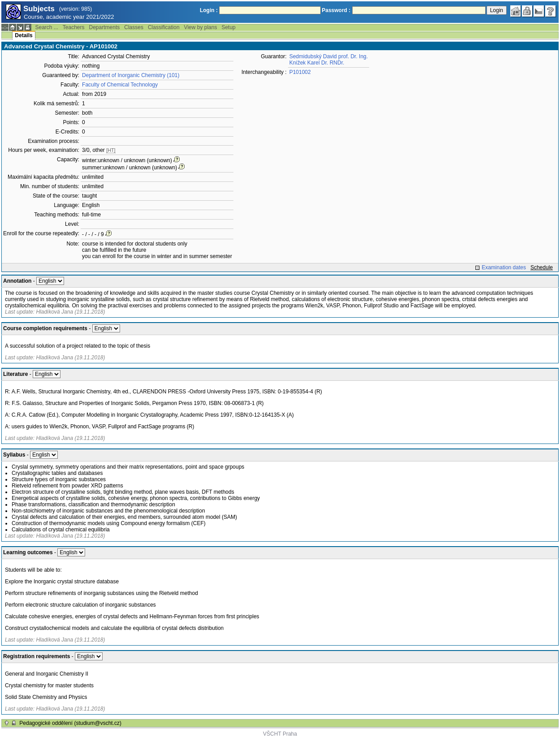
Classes (134, 27)
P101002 (300, 72)
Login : (209, 10)
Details (24, 35)
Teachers (74, 27)
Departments (105, 27)
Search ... (46, 27)
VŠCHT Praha (280, 734)
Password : (336, 10)
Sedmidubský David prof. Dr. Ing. (329, 56)
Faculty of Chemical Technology (120, 85)
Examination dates (504, 267)
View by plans (201, 27)
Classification (164, 27)
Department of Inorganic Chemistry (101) (131, 75)
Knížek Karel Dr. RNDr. (317, 63)
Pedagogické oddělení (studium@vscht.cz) (70, 723)
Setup (228, 27)
